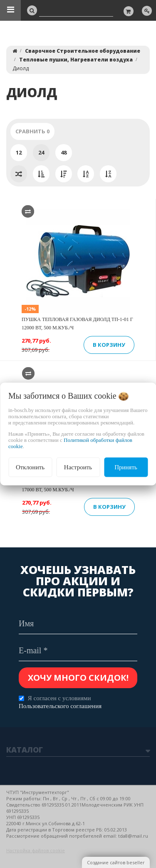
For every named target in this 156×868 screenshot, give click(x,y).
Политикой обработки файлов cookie (70, 443)
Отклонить (30, 467)
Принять (126, 467)
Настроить (78, 467)
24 (41, 152)
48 (64, 152)
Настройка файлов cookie (36, 850)
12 (19, 152)
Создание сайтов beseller (116, 862)
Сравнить (32, 131)
